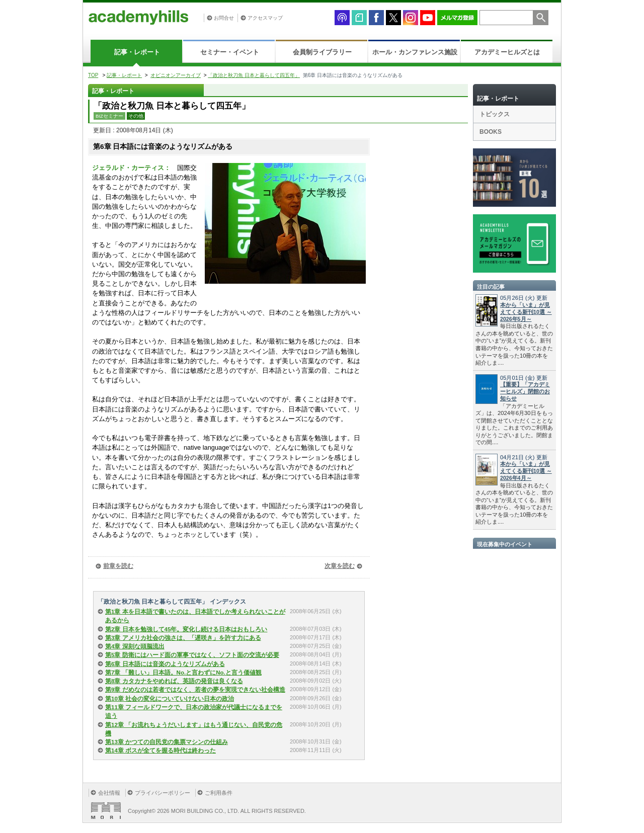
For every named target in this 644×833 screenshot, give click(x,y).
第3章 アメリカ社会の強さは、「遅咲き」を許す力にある (183, 638)
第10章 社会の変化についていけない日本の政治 (170, 699)
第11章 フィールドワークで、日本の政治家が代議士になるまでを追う (194, 712)
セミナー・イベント (230, 52)
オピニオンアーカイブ (176, 75)
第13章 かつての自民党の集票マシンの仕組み (167, 742)
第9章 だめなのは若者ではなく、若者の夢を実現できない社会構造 (195, 690)
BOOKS (491, 132)
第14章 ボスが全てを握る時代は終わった (160, 751)
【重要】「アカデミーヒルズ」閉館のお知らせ (525, 391)
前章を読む (118, 566)
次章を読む (340, 566)
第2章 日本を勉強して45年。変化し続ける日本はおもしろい (186, 629)
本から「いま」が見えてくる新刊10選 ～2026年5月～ (526, 312)
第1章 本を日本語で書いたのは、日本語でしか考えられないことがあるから (195, 616)
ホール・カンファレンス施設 (415, 52)
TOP (93, 75)
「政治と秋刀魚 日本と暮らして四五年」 (254, 75)
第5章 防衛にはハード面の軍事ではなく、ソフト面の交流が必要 (192, 655)
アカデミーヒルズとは (507, 52)
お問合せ (224, 18)
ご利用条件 (219, 793)
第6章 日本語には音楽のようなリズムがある (165, 664)
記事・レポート (137, 52)
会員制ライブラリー (322, 52)
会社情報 (109, 793)
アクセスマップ (265, 18)
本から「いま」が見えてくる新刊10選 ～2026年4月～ (526, 471)
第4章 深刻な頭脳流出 (135, 646)
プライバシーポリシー (163, 793)
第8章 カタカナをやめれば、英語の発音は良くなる (174, 681)
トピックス (495, 114)
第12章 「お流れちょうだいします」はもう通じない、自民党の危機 (194, 729)
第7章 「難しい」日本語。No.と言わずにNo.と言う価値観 (183, 673)
